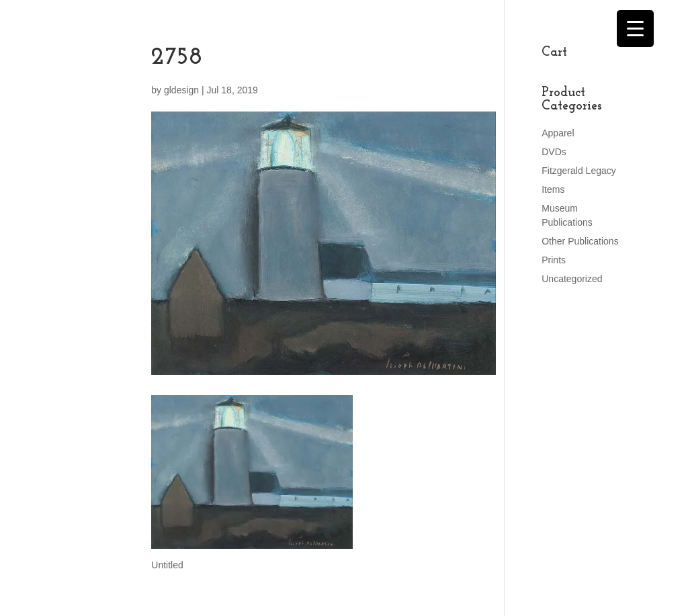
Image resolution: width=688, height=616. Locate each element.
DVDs (554, 152)
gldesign (181, 90)
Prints (554, 260)
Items (553, 189)
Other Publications (580, 241)
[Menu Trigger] (635, 29)
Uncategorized (572, 279)
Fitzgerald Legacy (579, 171)
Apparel (558, 133)
